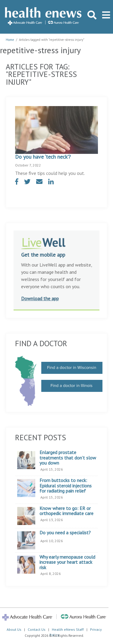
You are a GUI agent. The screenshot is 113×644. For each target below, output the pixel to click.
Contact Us (37, 629)
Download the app (40, 298)
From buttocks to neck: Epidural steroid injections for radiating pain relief (66, 486)
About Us (14, 629)
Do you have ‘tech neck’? (43, 157)
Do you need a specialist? (65, 533)
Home (10, 40)
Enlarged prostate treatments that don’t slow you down (68, 458)
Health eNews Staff (68, 629)
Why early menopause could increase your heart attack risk (67, 562)
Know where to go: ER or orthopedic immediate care (66, 511)
